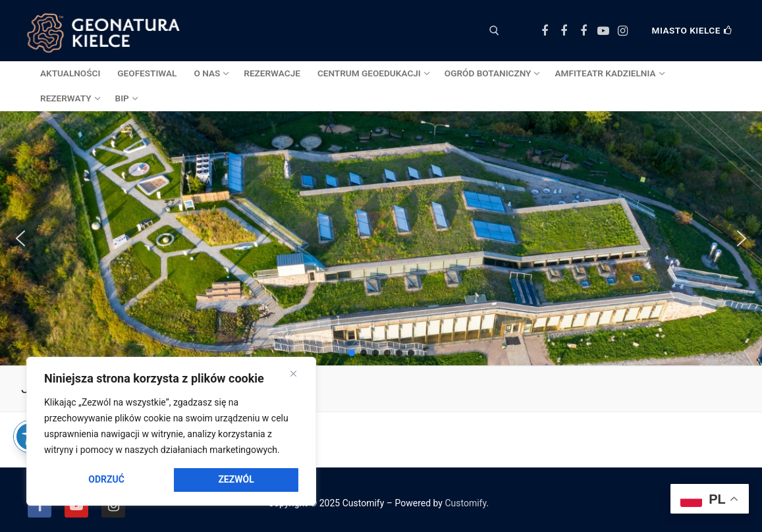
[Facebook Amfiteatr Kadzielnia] (584, 31)
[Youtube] (603, 31)
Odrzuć (106, 479)
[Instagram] (622, 31)
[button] (20, 238)
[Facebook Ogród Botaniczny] (564, 31)
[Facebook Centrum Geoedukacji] (545, 31)
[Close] (293, 374)
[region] (171, 431)
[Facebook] (40, 506)
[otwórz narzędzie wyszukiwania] (494, 31)
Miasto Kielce (692, 30)
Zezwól (236, 479)
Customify (465, 503)
